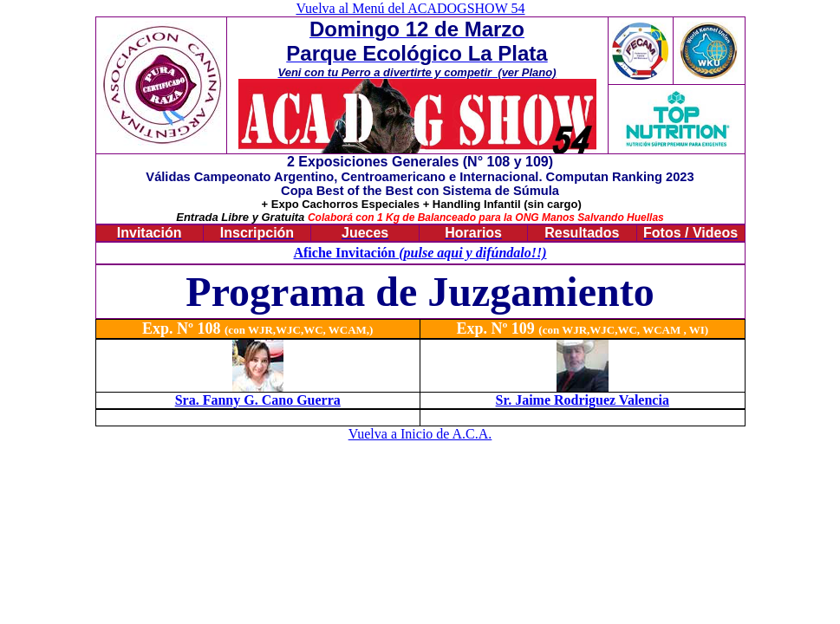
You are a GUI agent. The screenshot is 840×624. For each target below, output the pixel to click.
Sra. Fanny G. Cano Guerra (258, 400)
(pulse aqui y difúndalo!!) (472, 253)
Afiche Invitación (346, 253)
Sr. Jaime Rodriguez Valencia (583, 400)
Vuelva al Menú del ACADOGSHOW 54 (410, 8)
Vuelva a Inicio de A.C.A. (420, 434)
